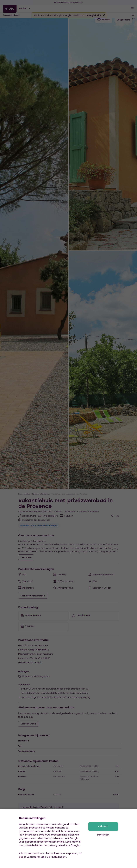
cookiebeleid (32, 845)
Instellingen (103, 835)
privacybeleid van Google (64, 845)
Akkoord (103, 826)
